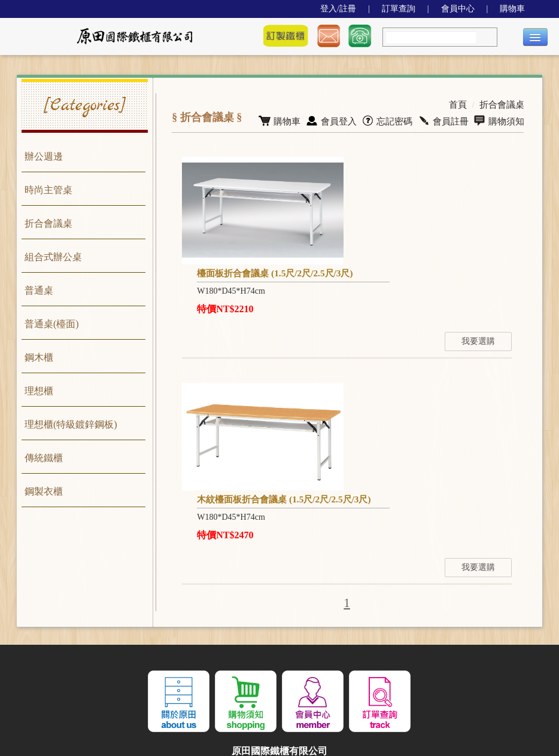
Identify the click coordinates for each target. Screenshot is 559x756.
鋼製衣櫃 (44, 491)
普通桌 (39, 290)
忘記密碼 (393, 119)
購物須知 (500, 119)
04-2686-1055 (281, 671)
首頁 (461, 104)
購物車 (512, 9)
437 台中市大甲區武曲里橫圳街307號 (280, 683)
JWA (249, 707)
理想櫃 (39, 391)
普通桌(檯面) (52, 324)
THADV (335, 707)
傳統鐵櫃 (44, 458)
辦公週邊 (44, 156)
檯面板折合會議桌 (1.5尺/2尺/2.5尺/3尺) (434, 165)
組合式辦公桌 (53, 257)
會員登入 (340, 119)
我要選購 (493, 249)
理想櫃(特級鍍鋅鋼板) (71, 424)
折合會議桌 (48, 223)
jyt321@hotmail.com (203, 671)
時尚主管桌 (48, 190)
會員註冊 (447, 119)
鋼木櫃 (39, 357)
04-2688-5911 (326, 671)
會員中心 (458, 9)
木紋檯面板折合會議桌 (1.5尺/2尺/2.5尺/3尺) (282, 406)
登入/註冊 (338, 9)
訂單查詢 (399, 9)
